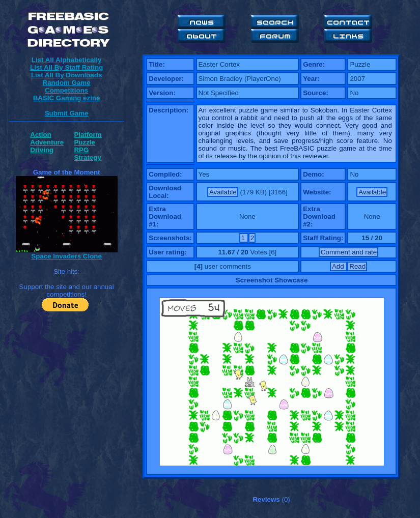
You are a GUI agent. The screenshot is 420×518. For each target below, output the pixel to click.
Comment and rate (349, 252)
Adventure (47, 142)
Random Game (67, 83)
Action (40, 135)
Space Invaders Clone (66, 256)
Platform (88, 135)
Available (223, 192)
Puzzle (84, 142)
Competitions (66, 90)
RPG (81, 150)
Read (357, 266)
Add (339, 266)
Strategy (87, 157)
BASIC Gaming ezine (67, 98)
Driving (42, 150)
